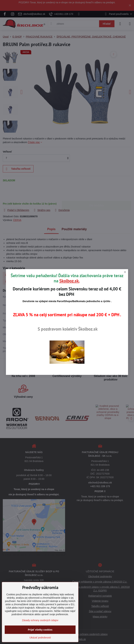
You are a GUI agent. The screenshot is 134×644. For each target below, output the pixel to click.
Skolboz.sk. (69, 281)
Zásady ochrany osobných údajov (40, 620)
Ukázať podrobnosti (40, 638)
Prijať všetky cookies (40, 630)
